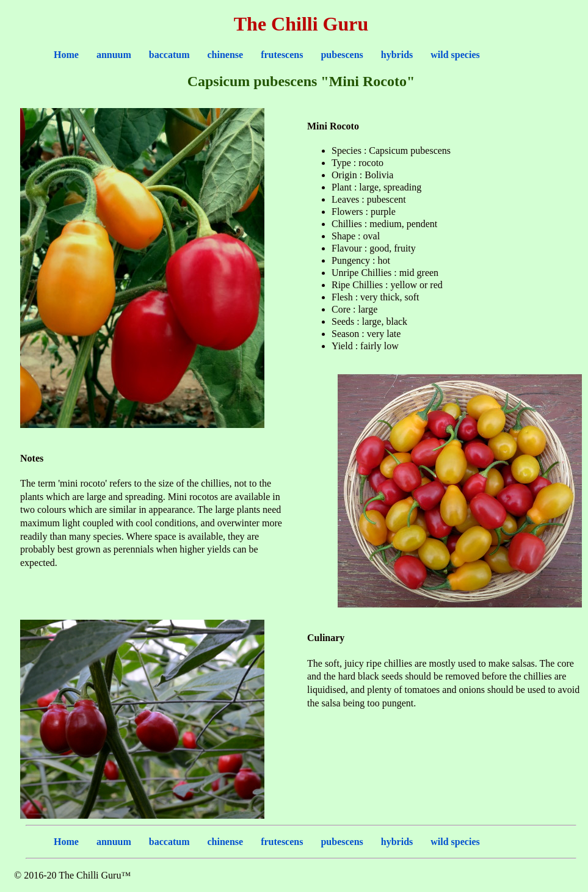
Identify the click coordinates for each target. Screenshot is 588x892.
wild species (455, 55)
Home (66, 55)
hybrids (397, 55)
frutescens (282, 55)
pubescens (342, 55)
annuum (114, 55)
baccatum (169, 55)
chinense (225, 55)
